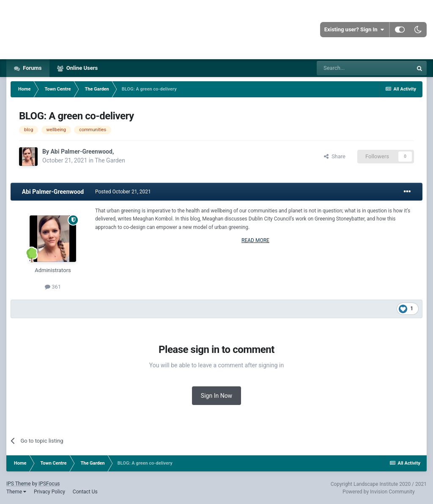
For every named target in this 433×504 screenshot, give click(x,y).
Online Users (82, 68)
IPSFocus (49, 484)
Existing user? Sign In (354, 30)
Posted (123, 192)
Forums (32, 68)
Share (335, 156)
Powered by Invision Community (379, 492)
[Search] (364, 68)
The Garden (110, 160)
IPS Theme (19, 484)
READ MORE (255, 240)
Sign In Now (216, 396)
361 (53, 287)
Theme (16, 492)
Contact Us (85, 492)
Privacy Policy (49, 492)
